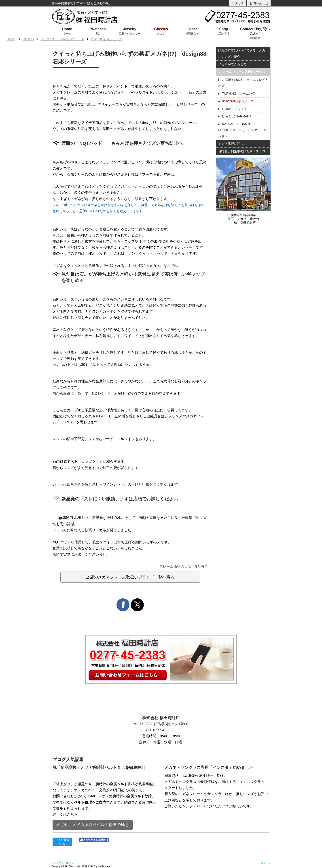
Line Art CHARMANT (237, 116)
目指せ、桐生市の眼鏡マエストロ (242, 151)
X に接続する (62, 842)
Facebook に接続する (94, 840)
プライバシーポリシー (64, 863)
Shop (224, 29)
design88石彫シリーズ (107, 39)
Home (67, 29)
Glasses (161, 29)
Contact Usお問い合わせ (255, 31)
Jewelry (130, 29)
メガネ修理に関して (232, 144)
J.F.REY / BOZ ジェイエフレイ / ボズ (243, 83)
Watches (98, 29)
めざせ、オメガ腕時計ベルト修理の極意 (93, 825)
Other (192, 29)
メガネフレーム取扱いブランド (62, 39)
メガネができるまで (232, 64)
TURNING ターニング (239, 94)
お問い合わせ (259, 3)
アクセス (238, 3)
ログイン (266, 863)
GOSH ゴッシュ (234, 109)
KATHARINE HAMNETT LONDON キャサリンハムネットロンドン (243, 130)
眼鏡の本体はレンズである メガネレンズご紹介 (242, 53)
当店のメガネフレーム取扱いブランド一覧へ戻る (130, 577)
